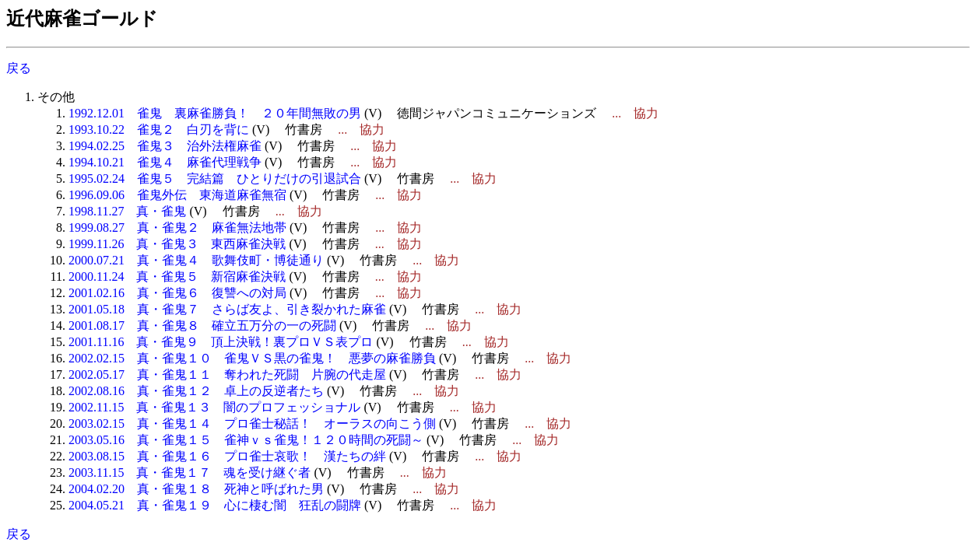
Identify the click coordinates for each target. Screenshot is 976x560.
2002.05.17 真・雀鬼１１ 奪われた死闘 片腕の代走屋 (227, 374)
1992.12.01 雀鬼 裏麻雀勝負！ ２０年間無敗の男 (215, 113)
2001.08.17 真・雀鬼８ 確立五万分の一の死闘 (202, 325)
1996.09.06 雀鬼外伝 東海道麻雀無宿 (177, 195)
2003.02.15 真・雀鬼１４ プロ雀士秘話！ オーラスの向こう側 (252, 423)
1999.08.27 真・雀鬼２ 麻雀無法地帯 (177, 227)
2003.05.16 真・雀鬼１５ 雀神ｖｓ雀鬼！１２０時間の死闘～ (246, 440)
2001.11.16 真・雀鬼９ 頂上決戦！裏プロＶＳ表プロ (221, 342)
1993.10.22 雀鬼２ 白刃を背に (159, 129)
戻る (19, 68)
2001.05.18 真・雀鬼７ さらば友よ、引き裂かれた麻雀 (227, 309)
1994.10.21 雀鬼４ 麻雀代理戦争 (165, 162)
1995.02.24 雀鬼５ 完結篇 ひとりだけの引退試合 (215, 178)
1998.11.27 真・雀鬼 (127, 211)
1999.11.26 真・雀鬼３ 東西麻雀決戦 (177, 244)
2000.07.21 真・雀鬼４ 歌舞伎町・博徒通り (196, 260)
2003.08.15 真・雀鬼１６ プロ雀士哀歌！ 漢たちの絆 (227, 456)
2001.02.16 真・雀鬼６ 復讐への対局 (177, 293)
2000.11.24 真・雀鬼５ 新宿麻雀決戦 (177, 276)
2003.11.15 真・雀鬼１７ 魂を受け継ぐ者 (190, 472)
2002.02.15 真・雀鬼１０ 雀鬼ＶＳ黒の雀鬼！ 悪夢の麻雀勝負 (252, 358)
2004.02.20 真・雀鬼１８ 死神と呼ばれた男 (196, 489)
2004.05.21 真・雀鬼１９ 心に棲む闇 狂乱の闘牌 (215, 505)
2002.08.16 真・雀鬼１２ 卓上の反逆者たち (196, 391)
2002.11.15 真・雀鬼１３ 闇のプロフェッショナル (214, 407)
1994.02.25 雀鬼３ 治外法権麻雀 (165, 146)
